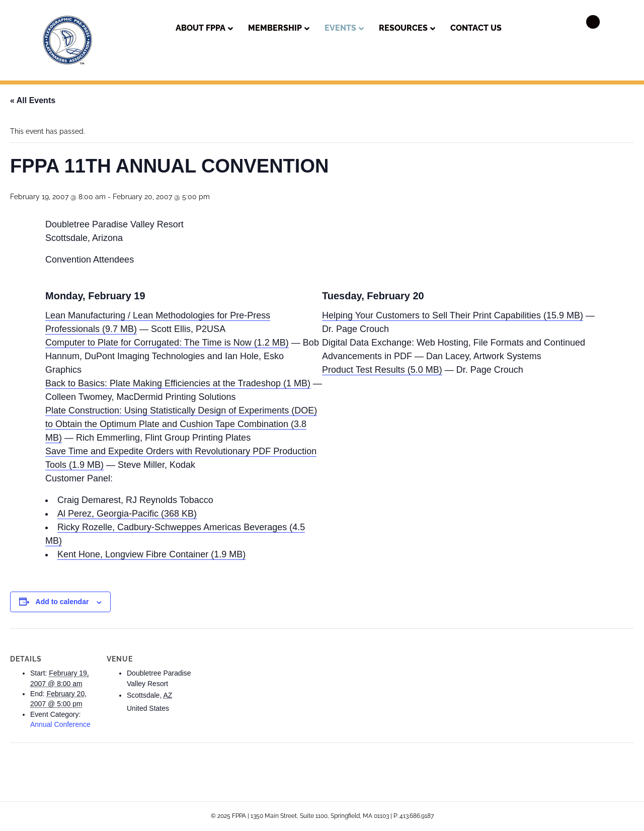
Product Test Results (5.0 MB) (382, 370)
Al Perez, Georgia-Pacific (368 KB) (127, 514)
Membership (275, 28)
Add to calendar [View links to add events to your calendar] (62, 602)
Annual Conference (60, 724)
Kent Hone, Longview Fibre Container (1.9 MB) (151, 554)
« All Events (33, 100)
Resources (403, 28)
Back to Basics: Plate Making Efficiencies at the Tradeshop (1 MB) (178, 383)
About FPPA (200, 28)
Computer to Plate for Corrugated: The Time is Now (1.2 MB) (167, 343)
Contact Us (476, 28)
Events (340, 28)
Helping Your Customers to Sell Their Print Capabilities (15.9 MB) (453, 315)
